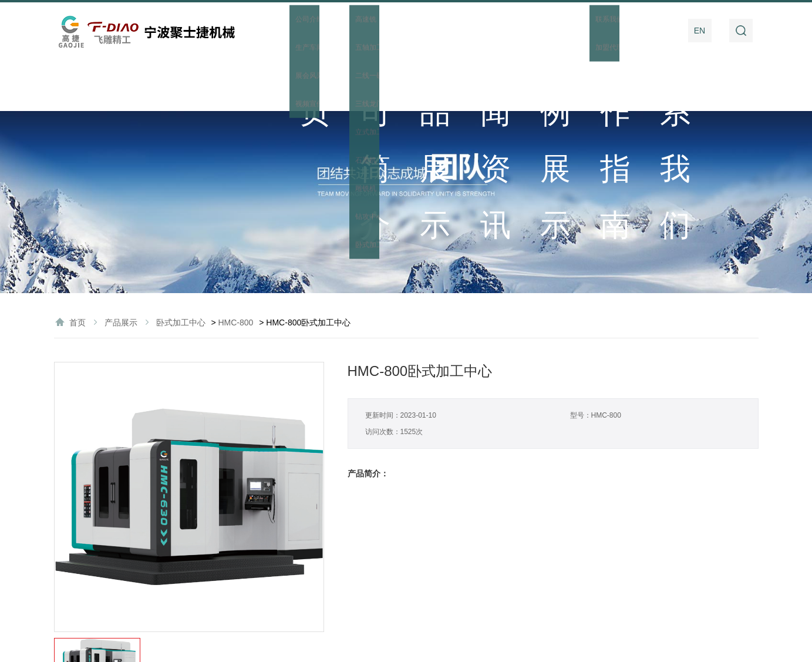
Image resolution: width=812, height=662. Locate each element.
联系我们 (649, 31)
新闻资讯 (469, 31)
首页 (289, 31)
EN (700, 31)
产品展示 (409, 31)
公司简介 (349, 31)
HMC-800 (235, 270)
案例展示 (530, 31)
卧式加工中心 (181, 270)
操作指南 (589, 31)
